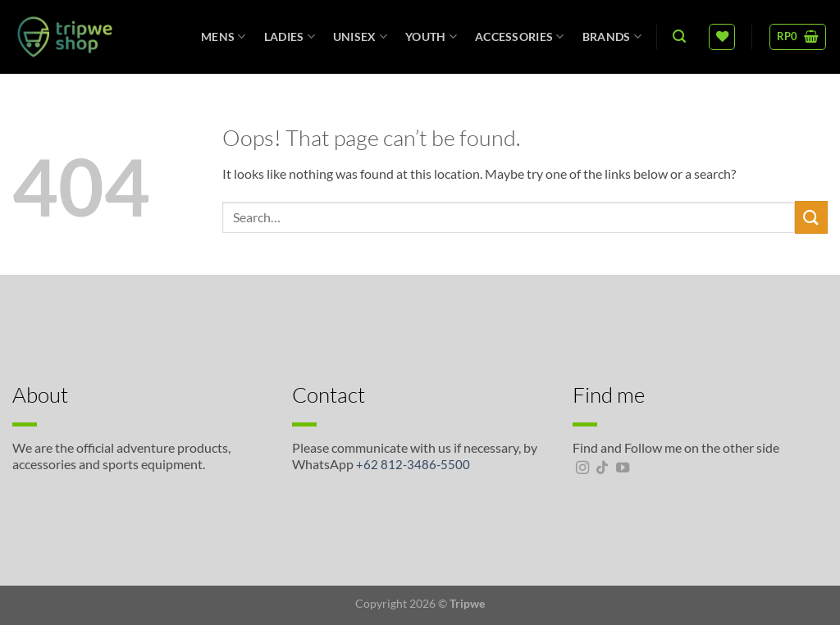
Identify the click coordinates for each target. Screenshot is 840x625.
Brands (612, 36)
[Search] (679, 36)
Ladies (290, 36)
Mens (224, 36)
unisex (360, 36)
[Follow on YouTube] (623, 468)
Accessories (520, 36)
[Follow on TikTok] (602, 468)
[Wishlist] (722, 37)
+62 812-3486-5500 (413, 464)
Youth (431, 36)
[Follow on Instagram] (582, 468)
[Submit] (811, 217)
